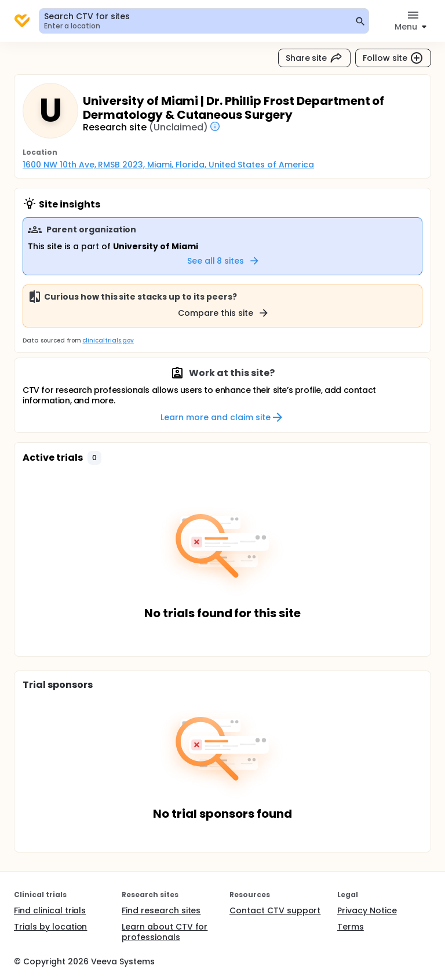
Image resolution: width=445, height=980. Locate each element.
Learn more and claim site (222, 417)
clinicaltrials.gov (108, 340)
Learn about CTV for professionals (165, 932)
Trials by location (50, 927)
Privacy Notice (367, 910)
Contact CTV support (275, 910)
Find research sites (161, 910)
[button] (94, 458)
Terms (351, 927)
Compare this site (224, 313)
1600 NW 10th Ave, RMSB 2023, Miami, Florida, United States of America (168, 165)
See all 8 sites (224, 261)
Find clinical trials (50, 910)
